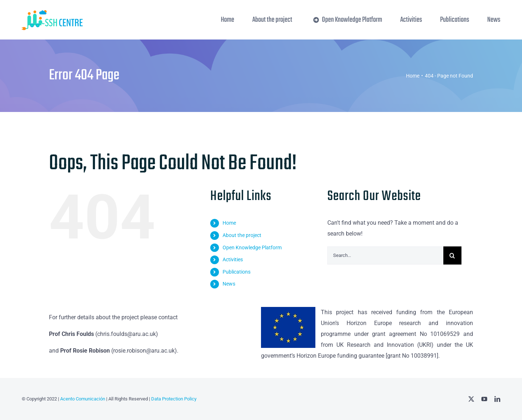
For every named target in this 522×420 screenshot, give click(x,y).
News (229, 284)
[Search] (452, 255)
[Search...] (385, 255)
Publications (237, 272)
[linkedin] (497, 399)
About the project (242, 235)
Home (229, 223)
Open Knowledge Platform (252, 248)
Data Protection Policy (174, 399)
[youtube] (484, 399)
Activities (233, 259)
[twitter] (471, 399)
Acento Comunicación (82, 399)
